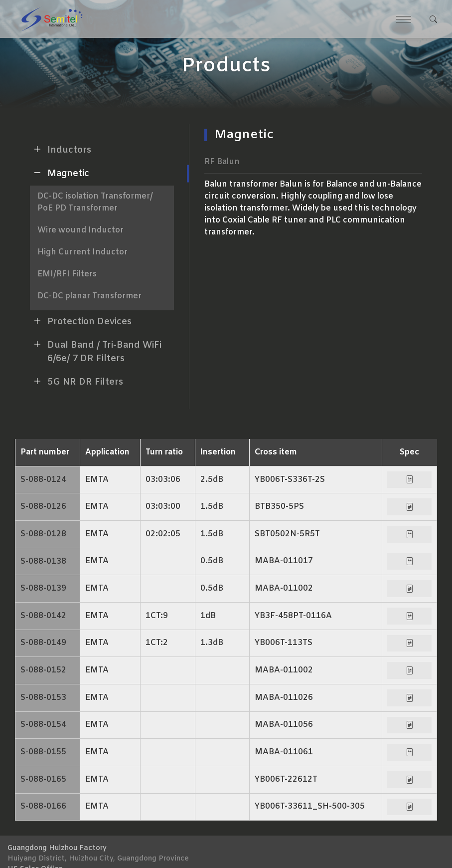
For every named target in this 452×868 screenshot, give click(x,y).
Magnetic (60, 173)
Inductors (61, 149)
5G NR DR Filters (76, 381)
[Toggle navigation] (403, 19)
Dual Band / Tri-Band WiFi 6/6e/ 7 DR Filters (96, 351)
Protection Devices (81, 321)
